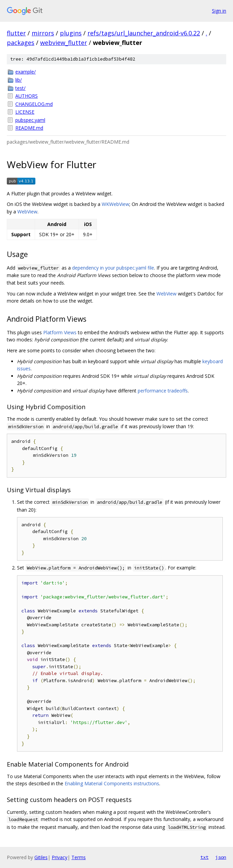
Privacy (60, 857)
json (221, 857)
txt (204, 857)
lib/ (19, 80)
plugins (71, 33)
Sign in (219, 11)
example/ (26, 72)
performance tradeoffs (163, 391)
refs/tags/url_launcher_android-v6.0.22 (144, 33)
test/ (20, 88)
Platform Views (60, 332)
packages (21, 43)
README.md (29, 128)
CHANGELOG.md (34, 104)
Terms (79, 857)
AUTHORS (27, 96)
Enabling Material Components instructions (112, 783)
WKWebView (115, 204)
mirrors (43, 33)
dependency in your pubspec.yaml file (113, 268)
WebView (27, 212)
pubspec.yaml (30, 120)
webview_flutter (64, 43)
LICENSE (25, 112)
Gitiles (41, 857)
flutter (16, 33)
